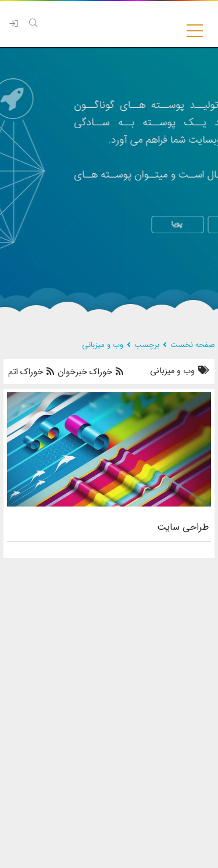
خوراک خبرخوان (89, 372)
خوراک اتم (31, 372)
